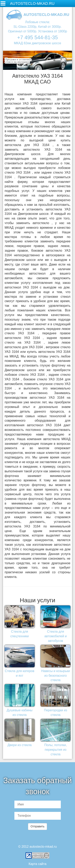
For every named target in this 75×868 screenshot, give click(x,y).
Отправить (37, 826)
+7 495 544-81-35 (37, 37)
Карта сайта (37, 864)
